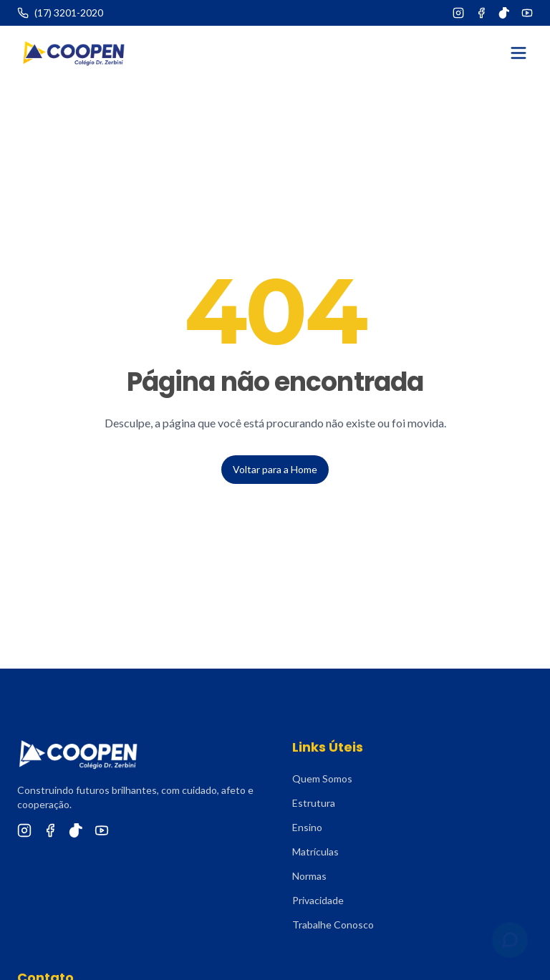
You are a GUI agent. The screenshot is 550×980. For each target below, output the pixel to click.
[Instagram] (458, 13)
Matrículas (315, 852)
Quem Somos (322, 778)
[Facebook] (481, 13)
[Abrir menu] (518, 53)
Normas (309, 876)
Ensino (307, 827)
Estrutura (314, 803)
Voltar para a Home (275, 469)
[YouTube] (527, 13)
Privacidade (318, 900)
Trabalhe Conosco (333, 925)
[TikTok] (504, 13)
